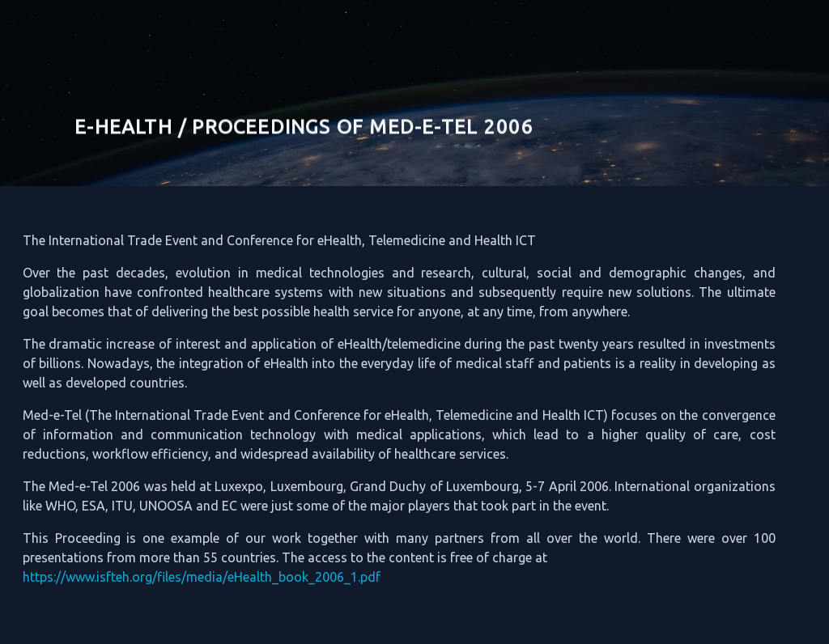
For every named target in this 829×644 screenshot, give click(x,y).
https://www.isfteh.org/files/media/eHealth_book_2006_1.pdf (190, 577)
